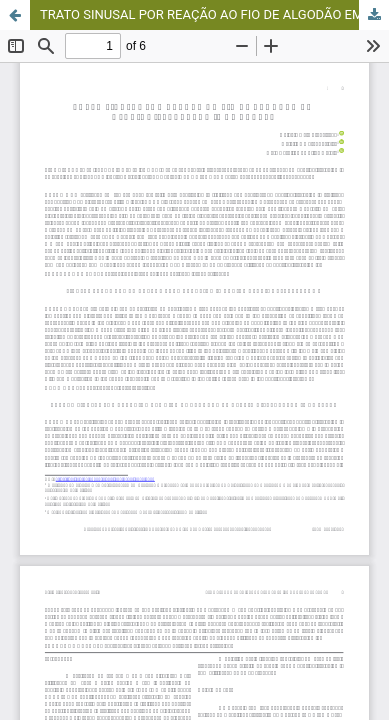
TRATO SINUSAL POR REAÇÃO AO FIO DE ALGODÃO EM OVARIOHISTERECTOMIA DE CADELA (214, 14)
